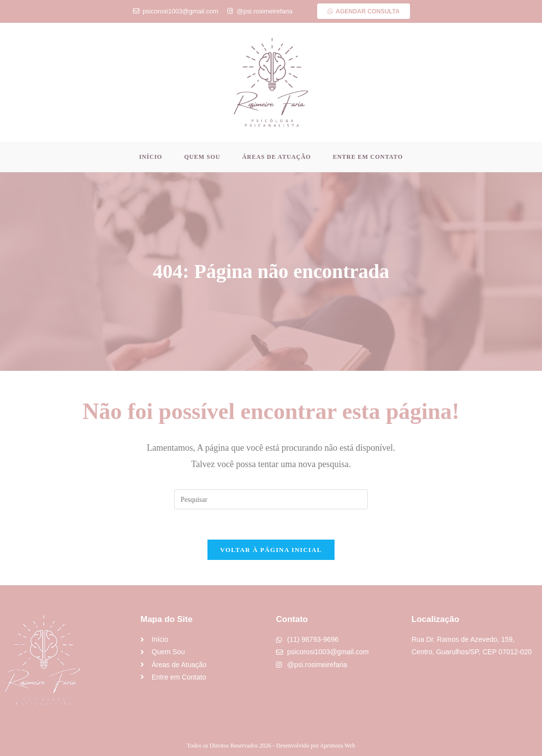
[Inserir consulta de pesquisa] (271, 499)
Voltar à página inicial (271, 550)
